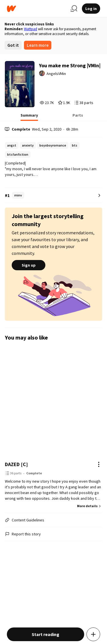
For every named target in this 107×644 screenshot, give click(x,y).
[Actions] (99, 464)
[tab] (29, 117)
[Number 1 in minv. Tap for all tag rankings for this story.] (53, 195)
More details (90, 506)
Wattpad (31, 29)
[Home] (36, 9)
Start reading (46, 634)
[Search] (74, 9)
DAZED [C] (16, 464)
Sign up (29, 265)
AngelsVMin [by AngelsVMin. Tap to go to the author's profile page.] (56, 74)
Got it (13, 45)
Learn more (38, 45)
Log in (91, 9)
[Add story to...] (93, 634)
